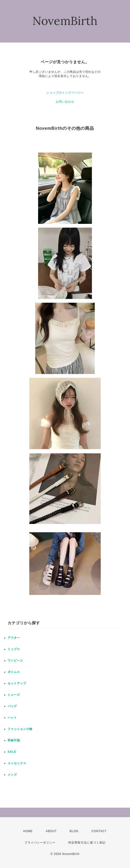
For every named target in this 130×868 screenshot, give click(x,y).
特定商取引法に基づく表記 (87, 843)
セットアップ (17, 683)
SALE (12, 752)
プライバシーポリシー (40, 843)
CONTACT (99, 831)
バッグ (12, 706)
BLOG (74, 831)
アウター (14, 638)
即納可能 (14, 740)
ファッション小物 (20, 729)
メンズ (12, 775)
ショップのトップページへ (65, 93)
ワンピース (15, 661)
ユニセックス (17, 763)
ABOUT (51, 831)
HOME (28, 831)
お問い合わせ (65, 102)
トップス (14, 649)
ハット (12, 718)
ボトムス (14, 672)
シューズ (14, 695)
